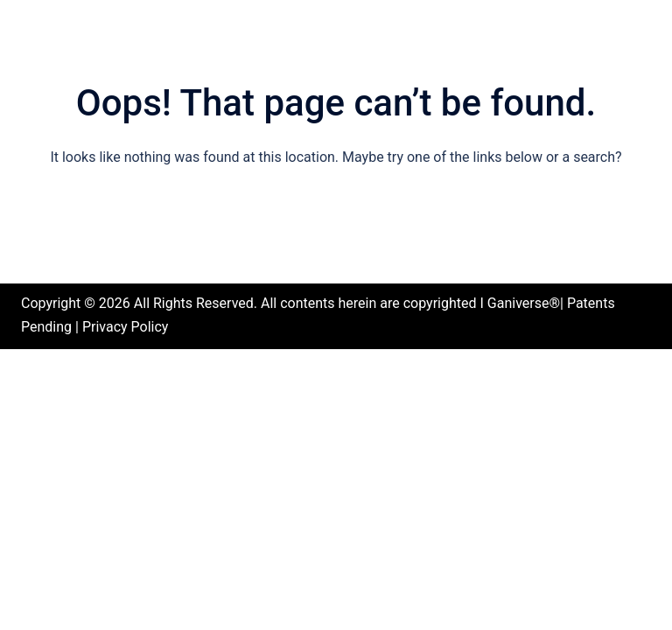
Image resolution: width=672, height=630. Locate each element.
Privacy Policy (126, 327)
